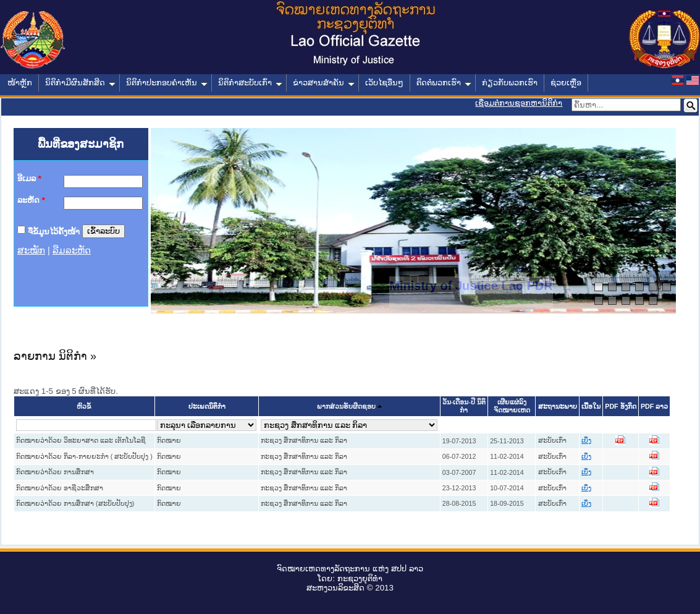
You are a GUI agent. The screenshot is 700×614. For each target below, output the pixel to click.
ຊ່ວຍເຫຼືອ (566, 83)
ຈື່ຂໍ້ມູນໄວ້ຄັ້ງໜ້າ (54, 231)
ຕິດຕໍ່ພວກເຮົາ (444, 83)
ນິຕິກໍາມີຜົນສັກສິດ (80, 83)
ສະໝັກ (31, 250)
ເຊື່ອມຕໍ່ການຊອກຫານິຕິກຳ (519, 103)
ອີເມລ (29, 178)
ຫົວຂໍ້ (84, 407)
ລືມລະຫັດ (72, 250)
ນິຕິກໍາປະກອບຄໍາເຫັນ (167, 83)
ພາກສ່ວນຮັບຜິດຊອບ (346, 407)
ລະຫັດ (31, 200)
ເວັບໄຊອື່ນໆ (384, 83)
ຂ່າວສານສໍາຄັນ (324, 83)
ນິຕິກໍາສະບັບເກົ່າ (250, 83)
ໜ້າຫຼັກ (20, 83)
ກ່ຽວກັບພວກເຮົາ (510, 83)
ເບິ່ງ (586, 441)
